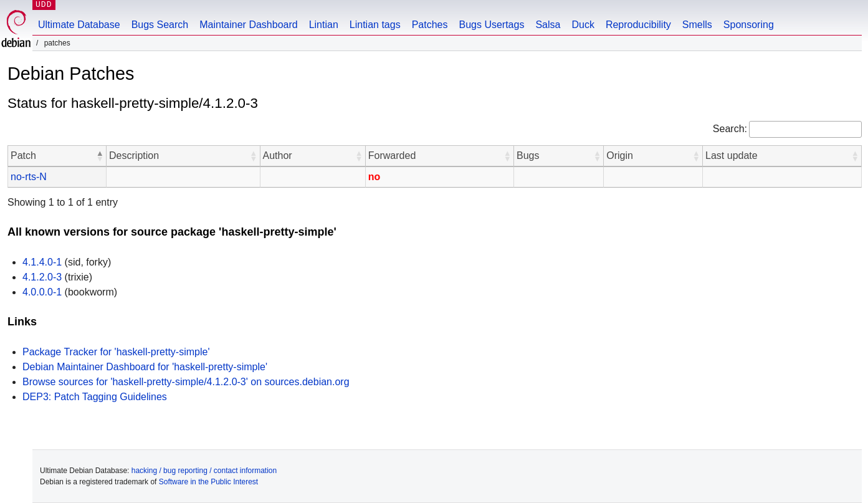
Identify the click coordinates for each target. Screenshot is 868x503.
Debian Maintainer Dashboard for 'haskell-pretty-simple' (145, 367)
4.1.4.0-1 (42, 262)
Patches (430, 25)
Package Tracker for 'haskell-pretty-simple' (116, 352)
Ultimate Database (79, 25)
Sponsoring (749, 25)
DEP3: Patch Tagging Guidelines (95, 397)
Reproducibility (638, 25)
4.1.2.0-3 (42, 277)
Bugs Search (160, 25)
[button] (100, 156)
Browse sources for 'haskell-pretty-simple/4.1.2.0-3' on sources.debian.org (186, 382)
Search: (730, 129)
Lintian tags (375, 25)
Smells (697, 25)
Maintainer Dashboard (248, 25)
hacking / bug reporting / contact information (204, 471)
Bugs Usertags (491, 25)
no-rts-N (29, 177)
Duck (583, 25)
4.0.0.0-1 (42, 292)
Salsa (548, 25)
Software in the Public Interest (208, 482)
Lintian (324, 25)
